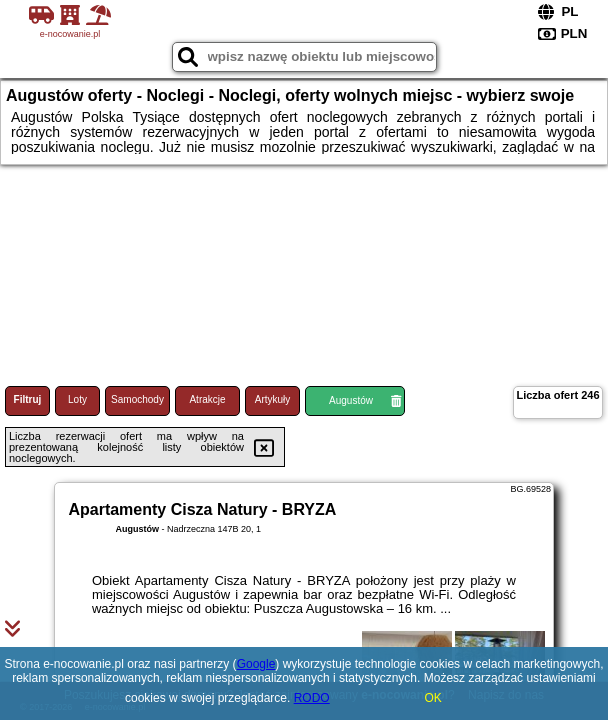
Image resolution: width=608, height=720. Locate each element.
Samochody (137, 399)
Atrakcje (207, 399)
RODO (312, 698)
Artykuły (273, 399)
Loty (77, 399)
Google (256, 664)
